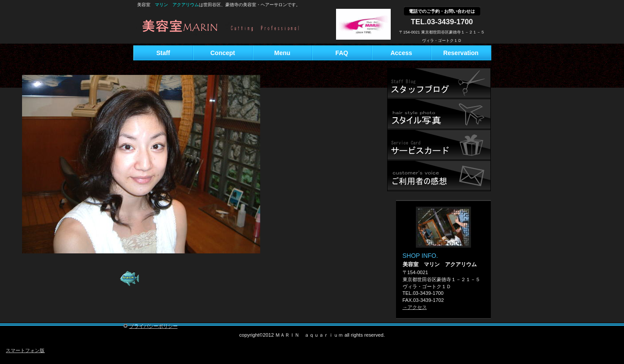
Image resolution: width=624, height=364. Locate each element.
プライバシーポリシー (153, 326)
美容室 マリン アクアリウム (233, 27)
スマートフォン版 (25, 350)
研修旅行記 (439, 114)
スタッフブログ (439, 83)
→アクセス (415, 307)
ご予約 (439, 176)
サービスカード (439, 145)
